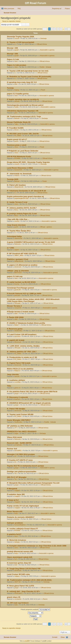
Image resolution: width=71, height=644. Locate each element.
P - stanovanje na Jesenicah (19, 174)
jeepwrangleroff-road (21, 198)
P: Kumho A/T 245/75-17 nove (20, 460)
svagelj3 (17, 491)
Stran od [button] (45, 29)
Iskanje (24, 25)
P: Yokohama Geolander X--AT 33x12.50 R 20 (26, 191)
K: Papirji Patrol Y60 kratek (19, 363)
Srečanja (43, 38)
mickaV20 (18, 308)
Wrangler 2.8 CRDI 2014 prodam (21, 454)
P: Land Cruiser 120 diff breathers (22, 334)
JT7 (16, 428)
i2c (15, 456)
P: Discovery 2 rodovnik (17, 397)
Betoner (17, 118)
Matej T (17, 325)
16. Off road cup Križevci (18, 603)
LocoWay (17, 382)
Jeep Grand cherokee (16, 225)
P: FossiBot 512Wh (15, 128)
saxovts (17, 101)
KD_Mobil (18, 136)
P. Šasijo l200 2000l (15, 317)
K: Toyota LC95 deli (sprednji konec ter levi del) (28, 71)
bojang (17, 90)
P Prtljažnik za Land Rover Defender (23, 151)
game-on (17, 388)
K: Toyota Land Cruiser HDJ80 (20, 414)
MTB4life (17, 158)
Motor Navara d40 (15, 511)
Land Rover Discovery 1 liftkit (20, 168)
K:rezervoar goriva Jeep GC (19, 563)
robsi (16, 61)
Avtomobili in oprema (47, 50)
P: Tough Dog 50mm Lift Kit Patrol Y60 (24, 569)
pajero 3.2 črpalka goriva (18, 94)
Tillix (9, 386)
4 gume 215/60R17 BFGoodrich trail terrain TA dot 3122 (31, 242)
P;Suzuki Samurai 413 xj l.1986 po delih (24, 294)
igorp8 (16, 50)
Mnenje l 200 (12, 48)
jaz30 (16, 141)
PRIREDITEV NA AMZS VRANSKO (22, 432)
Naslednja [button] (69, 29)
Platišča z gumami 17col (18, 259)
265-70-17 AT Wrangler (17, 477)
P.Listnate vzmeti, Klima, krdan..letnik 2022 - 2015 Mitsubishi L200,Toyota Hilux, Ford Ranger (33, 300)
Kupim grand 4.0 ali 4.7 (17, 139)
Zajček (17, 250)
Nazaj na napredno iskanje (11, 21)
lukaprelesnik (19, 187)
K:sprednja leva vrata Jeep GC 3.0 (22, 82)
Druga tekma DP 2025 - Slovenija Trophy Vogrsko (28, 162)
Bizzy (16, 210)
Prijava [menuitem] (67, 8)
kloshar (17, 284)
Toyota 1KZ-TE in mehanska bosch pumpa (25, 466)
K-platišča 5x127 (14, 534)
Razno (45, 599)
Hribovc (17, 175)
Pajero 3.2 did (13, 59)
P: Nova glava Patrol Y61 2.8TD (20, 586)
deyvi (16, 536)
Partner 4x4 (12, 449)
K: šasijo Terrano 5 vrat (17, 202)
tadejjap (17, 542)
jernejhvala (18, 445)
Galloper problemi (15, 523)
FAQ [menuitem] (19, 8)
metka (16, 107)
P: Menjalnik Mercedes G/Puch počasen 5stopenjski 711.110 (33, 483)
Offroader (18, 303)
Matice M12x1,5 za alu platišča (20, 369)
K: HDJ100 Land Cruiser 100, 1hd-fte (23, 134)
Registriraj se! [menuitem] (57, 8)
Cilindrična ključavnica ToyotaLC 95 (23, 111)
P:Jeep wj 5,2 (13, 500)
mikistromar (18, 238)
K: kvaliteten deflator (16, 380)
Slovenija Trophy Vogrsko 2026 (20, 37)
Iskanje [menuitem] (69, 13)
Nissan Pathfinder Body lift (19, 122)
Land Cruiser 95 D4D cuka (18, 574)
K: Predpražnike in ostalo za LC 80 (22, 357)
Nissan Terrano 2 (14, 306)
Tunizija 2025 (13, 179)
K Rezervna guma (15, 329)
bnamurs (17, 399)
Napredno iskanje (28, 25)
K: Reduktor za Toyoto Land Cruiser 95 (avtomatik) (29, 77)
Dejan (16, 433)
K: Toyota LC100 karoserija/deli (21, 42)
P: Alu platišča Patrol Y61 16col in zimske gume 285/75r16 (32, 392)
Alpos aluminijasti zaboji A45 (20, 557)
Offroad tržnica (42, 44)
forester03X (18, 170)
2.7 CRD (11, 248)
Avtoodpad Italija (14, 236)
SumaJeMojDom (20, 525)
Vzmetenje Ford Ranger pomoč (20, 288)
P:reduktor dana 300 (16, 494)
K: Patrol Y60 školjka (16, 409)
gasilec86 (18, 290)
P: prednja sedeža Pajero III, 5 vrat (22, 214)
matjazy (17, 576)
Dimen (17, 130)
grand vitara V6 (14, 597)
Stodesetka (18, 331)
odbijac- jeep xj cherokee (18, 271)
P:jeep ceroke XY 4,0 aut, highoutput (23, 506)
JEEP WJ (18, 582)
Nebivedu (18, 244)
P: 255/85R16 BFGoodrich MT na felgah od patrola (29, 403)
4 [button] (58, 29)
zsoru (16, 548)
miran (16, 147)
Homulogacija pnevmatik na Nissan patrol (25, 105)
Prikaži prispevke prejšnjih (35, 610)
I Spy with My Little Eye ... (18, 219)
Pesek (43, 90)
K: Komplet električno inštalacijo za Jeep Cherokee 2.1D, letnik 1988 (37, 546)
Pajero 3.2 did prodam (17, 65)
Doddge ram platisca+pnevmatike (22, 472)
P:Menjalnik (12, 489)
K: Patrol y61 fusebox (16, 185)
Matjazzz (17, 371)
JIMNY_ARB (19, 255)
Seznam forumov (10, 637)
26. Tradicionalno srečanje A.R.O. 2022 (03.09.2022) (29, 580)
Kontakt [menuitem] (55, 637)
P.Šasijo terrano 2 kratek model (21, 312)
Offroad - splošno (46, 227)
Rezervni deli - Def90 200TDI (19, 443)
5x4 (16, 559)
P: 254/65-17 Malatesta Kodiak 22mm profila (26, 323)
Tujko (16, 124)
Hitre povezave (9, 8)
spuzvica (17, 336)
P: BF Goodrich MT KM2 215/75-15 (22, 254)
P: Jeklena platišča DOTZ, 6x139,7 (22, 208)
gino (16, 113)
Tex (16, 473)
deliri (16, 314)
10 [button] (66, 29)
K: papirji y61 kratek (16, 340)
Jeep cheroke (13, 374)
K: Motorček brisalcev (16, 540)
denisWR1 (18, 451)
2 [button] (52, 29)
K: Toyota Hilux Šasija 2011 (19, 231)
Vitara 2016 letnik (14, 437)
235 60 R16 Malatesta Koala (19, 156)
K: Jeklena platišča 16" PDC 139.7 (22, 352)
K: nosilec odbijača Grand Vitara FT (22, 529)
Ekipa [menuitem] (63, 637)
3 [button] (55, 29)
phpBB (27, 641)
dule (16, 84)
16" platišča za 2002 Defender (20, 426)
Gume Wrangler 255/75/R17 (19, 420)
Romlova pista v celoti (17, 145)
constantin (18, 599)
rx (15, 44)
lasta (16, 605)
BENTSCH (18, 273)
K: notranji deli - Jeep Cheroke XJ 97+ (23, 591)
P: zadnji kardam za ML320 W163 (21, 282)
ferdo (16, 513)
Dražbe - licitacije (45, 67)
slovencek (18, 267)
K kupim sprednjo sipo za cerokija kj (23, 99)
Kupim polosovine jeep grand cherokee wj (25, 196)
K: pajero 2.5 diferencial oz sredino (22, 265)
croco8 (17, 38)
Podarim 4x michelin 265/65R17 (21, 517)
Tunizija (10, 88)
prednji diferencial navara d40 (20, 551)
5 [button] (61, 29)
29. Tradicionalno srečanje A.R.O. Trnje (24, 117)
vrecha (17, 221)
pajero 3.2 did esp (15, 276)
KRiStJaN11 (19, 593)
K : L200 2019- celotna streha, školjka (23, 346)
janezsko (17, 295)
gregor (17, 393)
